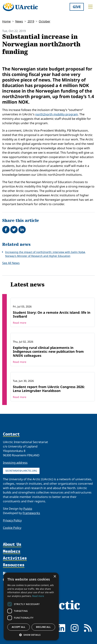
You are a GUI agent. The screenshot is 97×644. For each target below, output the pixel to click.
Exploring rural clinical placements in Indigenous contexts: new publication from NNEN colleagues (48, 352)
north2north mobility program (57, 114)
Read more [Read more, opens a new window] (38, 596)
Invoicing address (15, 463)
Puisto (28, 509)
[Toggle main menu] (90, 7)
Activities (15, 558)
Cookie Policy (12, 528)
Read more (20, 323)
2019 (31, 21)
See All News (11, 263)
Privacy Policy (12, 520)
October (45, 21)
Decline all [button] (43, 627)
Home (6, 21)
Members (12, 551)
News (19, 21)
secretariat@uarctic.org (21, 471)
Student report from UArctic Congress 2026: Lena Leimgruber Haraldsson (49, 389)
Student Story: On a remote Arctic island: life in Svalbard (52, 314)
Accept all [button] (19, 627)
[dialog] (31, 606)
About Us (12, 544)
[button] (31, 635)
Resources (14, 565)
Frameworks (31, 513)
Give (77, 7)
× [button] (55, 577)
